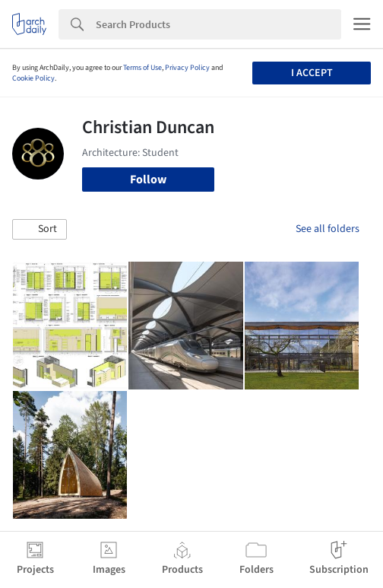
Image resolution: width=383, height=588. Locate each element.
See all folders (328, 229)
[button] (40, 230)
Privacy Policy (187, 68)
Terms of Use (142, 68)
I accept (312, 73)
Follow (148, 180)
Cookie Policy (33, 78)
